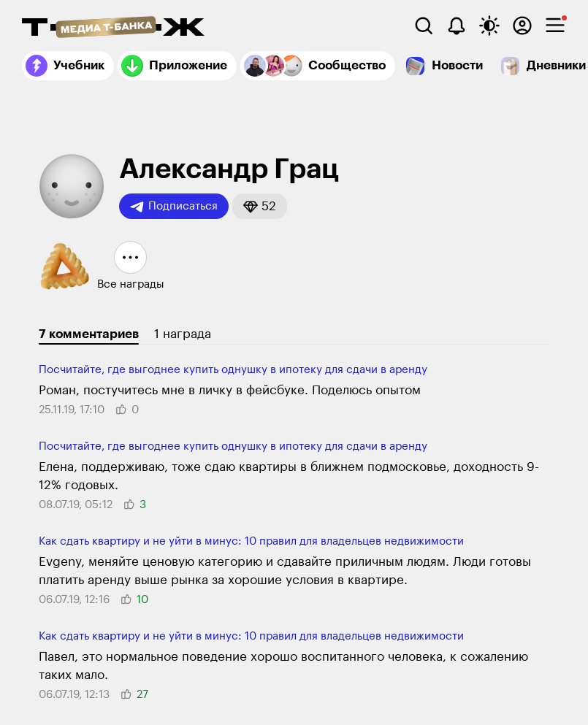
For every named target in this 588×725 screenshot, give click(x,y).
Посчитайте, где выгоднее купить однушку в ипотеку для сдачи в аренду (233, 370)
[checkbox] (555, 26)
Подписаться (174, 207)
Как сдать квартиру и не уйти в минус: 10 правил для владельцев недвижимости (251, 541)
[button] (260, 206)
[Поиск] (424, 26)
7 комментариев (89, 334)
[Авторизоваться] (522, 26)
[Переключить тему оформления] (489, 26)
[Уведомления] (457, 26)
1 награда (183, 334)
